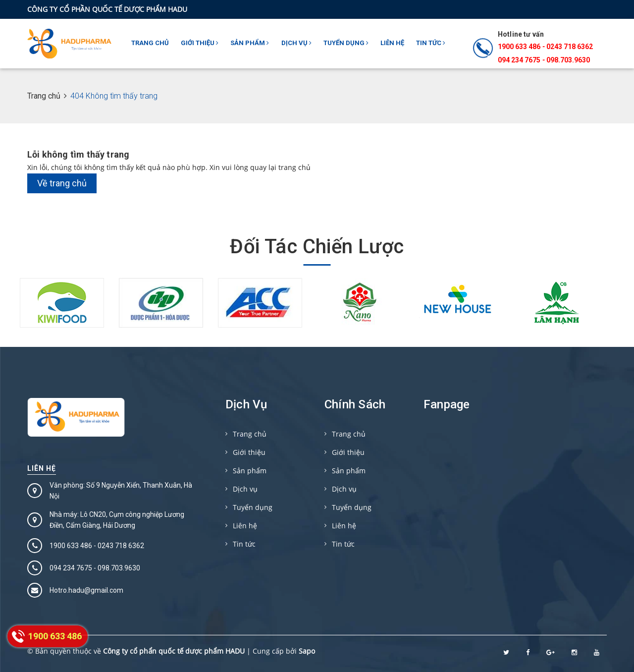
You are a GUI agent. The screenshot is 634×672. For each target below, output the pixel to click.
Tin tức (431, 43)
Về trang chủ (62, 183)
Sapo (307, 651)
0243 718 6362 (570, 47)
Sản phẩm (250, 43)
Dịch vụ (296, 43)
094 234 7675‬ (519, 60)
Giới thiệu (200, 43)
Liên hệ (392, 43)
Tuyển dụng (346, 43)
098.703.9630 (568, 60)
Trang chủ (150, 43)
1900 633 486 (519, 47)
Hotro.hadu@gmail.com (86, 590)
